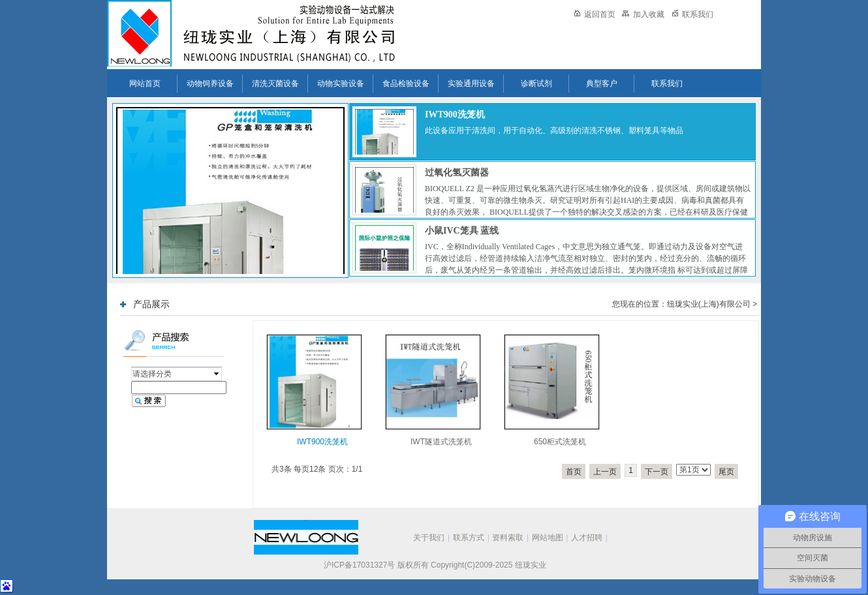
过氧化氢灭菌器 (457, 173)
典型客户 (602, 84)
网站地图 (548, 538)
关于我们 (429, 538)
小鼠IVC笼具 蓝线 (462, 231)
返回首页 (595, 14)
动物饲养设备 (210, 84)
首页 (574, 472)
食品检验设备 (406, 84)
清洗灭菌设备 (275, 84)
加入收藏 (643, 14)
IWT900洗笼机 (455, 114)
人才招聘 (587, 538)
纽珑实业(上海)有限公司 (709, 304)
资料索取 (508, 538)
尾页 (726, 472)
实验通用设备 (471, 84)
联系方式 (469, 538)
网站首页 (145, 84)
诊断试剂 (536, 84)
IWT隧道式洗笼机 (441, 442)
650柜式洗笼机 (560, 442)
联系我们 (692, 14)
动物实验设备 (341, 84)
